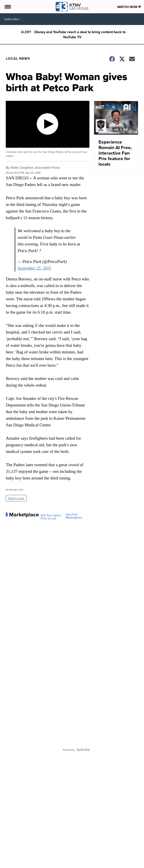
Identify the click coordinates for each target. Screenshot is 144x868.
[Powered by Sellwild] (83, 750)
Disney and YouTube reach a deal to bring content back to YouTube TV (80, 34)
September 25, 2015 (34, 268)
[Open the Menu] (7, 7)
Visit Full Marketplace (74, 516)
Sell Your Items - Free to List (52, 517)
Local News (18, 58)
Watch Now (129, 7)
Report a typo (16, 498)
